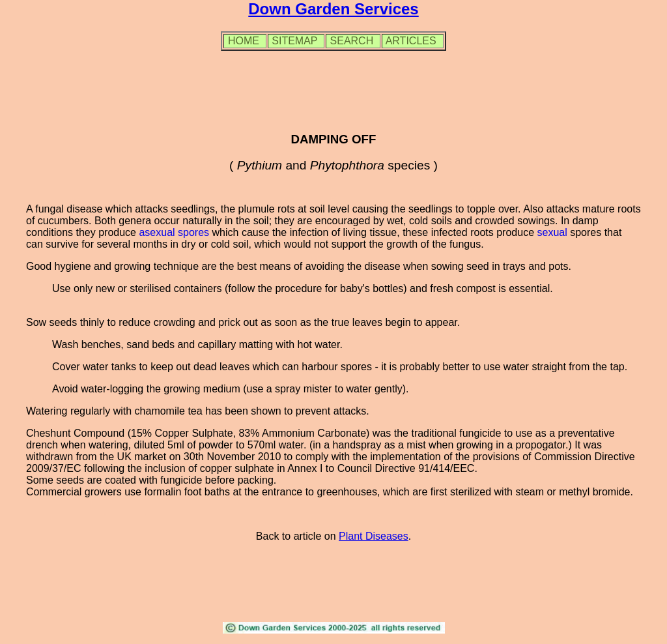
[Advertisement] (333, 91)
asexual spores (174, 232)
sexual (552, 232)
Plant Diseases (374, 536)
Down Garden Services (333, 9)
